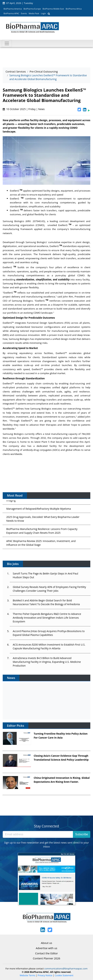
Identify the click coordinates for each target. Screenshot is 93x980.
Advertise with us (46, 948)
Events (24, 13)
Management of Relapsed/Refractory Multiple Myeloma (39, 511)
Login (43, 13)
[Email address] (38, 834)
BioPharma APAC (11, 13)
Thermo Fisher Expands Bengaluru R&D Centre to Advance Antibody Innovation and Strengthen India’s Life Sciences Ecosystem (47, 618)
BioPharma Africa (74, 9)
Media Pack (34, 13)
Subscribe (82, 834)
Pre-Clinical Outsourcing (44, 72)
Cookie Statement (64, 975)
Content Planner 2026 (46, 958)
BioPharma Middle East (53, 9)
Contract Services (16, 72)
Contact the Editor (46, 953)
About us (46, 943)
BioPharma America (13, 9)
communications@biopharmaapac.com (66, 969)
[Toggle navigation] (7, 43)
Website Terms (28, 975)
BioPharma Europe (32, 9)
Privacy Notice (45, 975)
